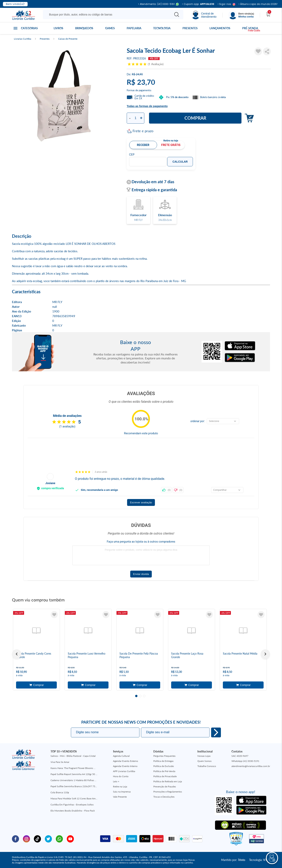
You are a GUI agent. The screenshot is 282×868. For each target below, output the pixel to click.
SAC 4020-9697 (240, 756)
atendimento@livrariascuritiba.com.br (251, 766)
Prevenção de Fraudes (165, 786)
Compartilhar (267, 51)
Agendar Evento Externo (126, 761)
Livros (58, 28)
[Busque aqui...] (108, 15)
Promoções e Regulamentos (168, 792)
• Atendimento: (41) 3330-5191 (158, 4)
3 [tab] (144, 696)
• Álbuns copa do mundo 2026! (258, 4)
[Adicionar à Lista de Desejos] (258, 51)
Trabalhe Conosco (207, 766)
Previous (17, 654)
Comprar (195, 118)
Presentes (190, 28)
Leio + (116, 781)
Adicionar (248, 118)
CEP (132, 155)
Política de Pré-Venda (164, 771)
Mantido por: (233, 860)
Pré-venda (250, 28)
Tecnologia (162, 28)
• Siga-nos (226, 4)
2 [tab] (140, 696)
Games (110, 28)
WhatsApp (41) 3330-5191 (245, 761)
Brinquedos (84, 28)
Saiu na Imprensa (122, 792)
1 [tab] (136, 696)
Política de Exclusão (164, 766)
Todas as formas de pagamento (147, 106)
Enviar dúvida (141, 574)
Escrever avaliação (141, 502)
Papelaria (134, 28)
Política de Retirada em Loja (168, 781)
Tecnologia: (260, 860)
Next (265, 654)
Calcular (180, 162)
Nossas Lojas (204, 756)
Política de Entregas (163, 761)
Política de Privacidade (165, 776)
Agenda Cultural (121, 756)
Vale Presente (120, 797)
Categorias (29, 28)
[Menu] (241, 15)
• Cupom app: (198, 4)
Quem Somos (204, 761)
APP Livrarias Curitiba (124, 771)
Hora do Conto (121, 776)
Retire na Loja (120, 786)
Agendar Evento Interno (125, 766)
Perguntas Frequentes (164, 756)
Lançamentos (220, 28)
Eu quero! (216, 732)
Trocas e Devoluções (164, 797)
